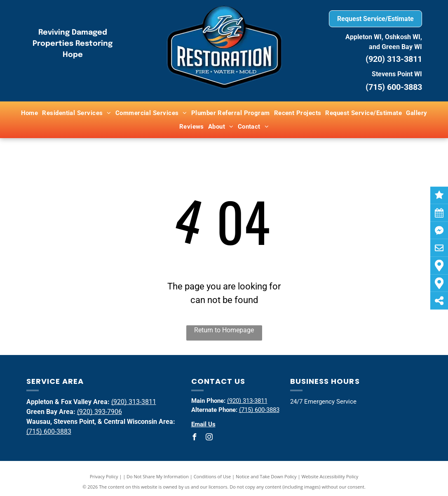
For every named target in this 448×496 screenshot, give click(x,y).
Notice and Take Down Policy (266, 476)
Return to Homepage (224, 330)
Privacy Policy (104, 476)
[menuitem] (30, 113)
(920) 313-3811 (394, 59)
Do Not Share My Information (158, 476)
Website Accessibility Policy (330, 476)
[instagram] (209, 438)
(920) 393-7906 (100, 412)
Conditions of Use (212, 476)
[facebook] (195, 438)
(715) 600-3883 (49, 431)
